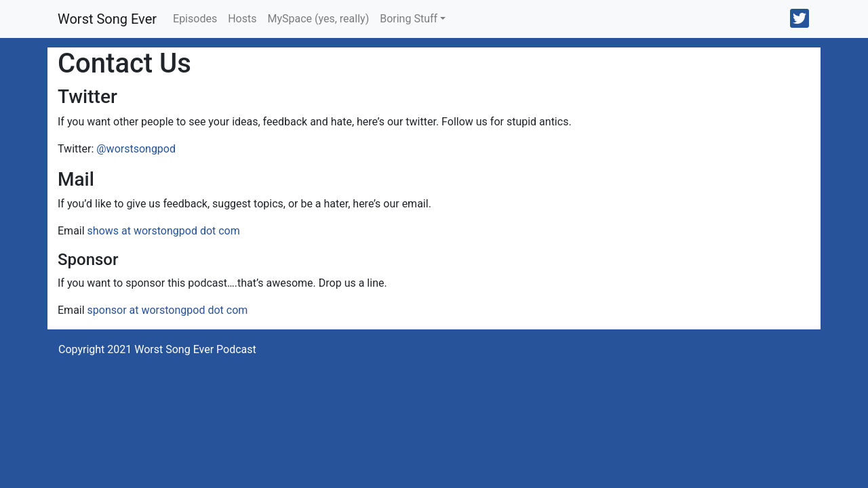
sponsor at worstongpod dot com (168, 310)
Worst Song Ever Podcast (195, 349)
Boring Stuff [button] (409, 19)
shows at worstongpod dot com (164, 231)
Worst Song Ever (107, 19)
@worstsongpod (136, 149)
